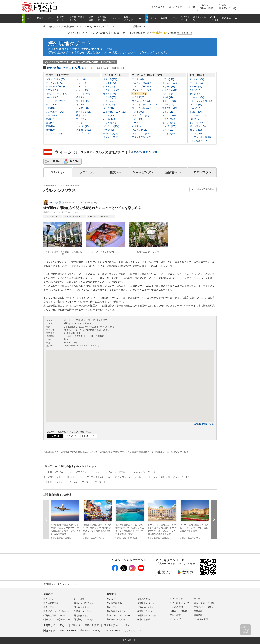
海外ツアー (112, 607)
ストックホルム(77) (141, 108)
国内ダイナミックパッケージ (57, 611)
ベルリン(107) (169, 94)
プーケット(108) (111, 126)
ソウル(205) (52, 115)
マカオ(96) (81, 119)
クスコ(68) (195, 90)
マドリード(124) (170, 101)
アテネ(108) (138, 79)
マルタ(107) (168, 105)
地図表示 (74, 161)
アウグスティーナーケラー (89, 472)
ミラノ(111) (168, 112)
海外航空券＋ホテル (116, 611)
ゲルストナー (141, 477)
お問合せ (206, 7)
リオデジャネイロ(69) (200, 137)
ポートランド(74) (198, 126)
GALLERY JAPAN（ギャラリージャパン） (81, 630)
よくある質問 (175, 7)
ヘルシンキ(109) (170, 90)
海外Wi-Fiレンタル (116, 619)
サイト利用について (179, 603)
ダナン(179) (109, 105)
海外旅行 (111, 594)
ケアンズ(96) (52, 90)
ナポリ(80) (137, 119)
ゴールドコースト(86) (56, 94)
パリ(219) (137, 126)
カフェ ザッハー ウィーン (144, 472)
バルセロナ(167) (140, 130)
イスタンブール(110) (142, 87)
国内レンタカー (81, 607)
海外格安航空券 (114, 603)
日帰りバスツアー (82, 611)
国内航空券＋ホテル (55, 616)
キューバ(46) (196, 87)
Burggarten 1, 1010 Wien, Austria (89, 327)
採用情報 (198, 615)
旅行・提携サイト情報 (205, 603)
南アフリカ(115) (170, 108)
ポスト (57, 436)
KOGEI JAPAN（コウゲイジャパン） (124, 630)
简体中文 (76, 625)
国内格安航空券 (51, 603)
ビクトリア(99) (197, 123)
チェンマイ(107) (54, 133)
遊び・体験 (79, 599)
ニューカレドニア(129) (114, 112)
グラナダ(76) (138, 97)
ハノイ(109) (82, 90)
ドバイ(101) (138, 112)
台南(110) (51, 130)
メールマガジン (177, 619)
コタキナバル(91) (112, 90)
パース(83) (81, 87)
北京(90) (80, 105)
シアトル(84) (196, 105)
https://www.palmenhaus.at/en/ (80, 346)
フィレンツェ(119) (141, 133)
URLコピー (91, 436)
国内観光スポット (82, 616)
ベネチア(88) (169, 87)
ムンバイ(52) (82, 126)
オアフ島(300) (110, 79)
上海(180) (51, 108)
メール (74, 436)
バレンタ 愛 (55, 202)
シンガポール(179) (55, 112)
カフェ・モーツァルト (116, 472)
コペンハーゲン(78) (141, 101)
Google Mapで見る (204, 424)
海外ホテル (112, 599)
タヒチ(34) (108, 108)
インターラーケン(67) (143, 90)
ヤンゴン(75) (82, 133)
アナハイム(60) (197, 79)
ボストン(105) (196, 130)
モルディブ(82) (111, 133)
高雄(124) (51, 126)
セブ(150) (108, 101)
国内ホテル (49, 599)
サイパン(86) (110, 94)
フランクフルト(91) (141, 137)
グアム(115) (109, 87)
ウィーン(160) (139, 94)
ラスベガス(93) (197, 133)
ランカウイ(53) (111, 137)
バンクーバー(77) (198, 119)
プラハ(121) (168, 79)
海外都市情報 (143, 619)
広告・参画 (175, 615)
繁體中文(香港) (111, 625)
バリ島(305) (109, 119)
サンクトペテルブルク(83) (145, 105)
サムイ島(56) (110, 97)
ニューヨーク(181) (199, 115)
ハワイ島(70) (110, 123)
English (64, 625)
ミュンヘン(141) (170, 115)
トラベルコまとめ (146, 607)
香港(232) (81, 115)
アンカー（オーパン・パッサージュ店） (171, 477)
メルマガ (191, 7)
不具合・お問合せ (178, 611)
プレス (197, 599)
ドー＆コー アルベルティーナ (58, 472)
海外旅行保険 (143, 599)
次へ (214, 519)
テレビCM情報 (201, 619)
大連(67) (50, 119)
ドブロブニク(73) (140, 115)
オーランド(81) (197, 83)
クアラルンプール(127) (57, 87)
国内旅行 (48, 594)
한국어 (126, 625)
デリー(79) (81, 83)
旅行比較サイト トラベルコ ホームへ (60, 584)
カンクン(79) (110, 83)
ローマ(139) (168, 130)
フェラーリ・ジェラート (94, 482)
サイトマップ (176, 599)
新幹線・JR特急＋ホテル (57, 619)
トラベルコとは (157, 7)
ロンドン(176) (169, 133)
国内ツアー (49, 607)
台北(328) (51, 123)
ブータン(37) (82, 101)
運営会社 (198, 611)
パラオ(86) (108, 115)
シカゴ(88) (195, 108)
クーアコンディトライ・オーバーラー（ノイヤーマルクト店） (74, 477)
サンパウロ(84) (197, 97)
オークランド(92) (54, 83)
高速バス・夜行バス (83, 603)
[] (185, 33)
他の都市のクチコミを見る (87, 68)
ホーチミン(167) (84, 112)
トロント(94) (196, 112)
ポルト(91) (167, 97)
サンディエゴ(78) (198, 94)
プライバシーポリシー (205, 607)
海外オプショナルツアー (118, 616)
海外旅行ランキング (147, 616)
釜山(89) (80, 97)
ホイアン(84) (82, 108)
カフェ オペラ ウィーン (119, 477)
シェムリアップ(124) (56, 101)
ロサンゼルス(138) (199, 141)
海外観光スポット (146, 603)
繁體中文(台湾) (92, 625)
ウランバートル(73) (55, 79)
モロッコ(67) (169, 123)
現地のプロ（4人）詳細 (146, 152)
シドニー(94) (52, 105)
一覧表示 (55, 161)
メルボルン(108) (84, 130)
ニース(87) (137, 123)
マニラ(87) (81, 123)
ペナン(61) (108, 130)
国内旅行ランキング (83, 619)
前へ (46, 519)
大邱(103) (81, 79)
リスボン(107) (169, 126)
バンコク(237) (83, 94)
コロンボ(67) (52, 97)
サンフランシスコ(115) (201, 101)
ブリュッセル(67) (171, 83)
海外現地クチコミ (70, 43)
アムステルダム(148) (142, 83)
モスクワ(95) (169, 119)
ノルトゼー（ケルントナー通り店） (61, 482)
